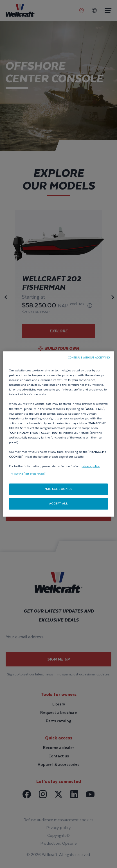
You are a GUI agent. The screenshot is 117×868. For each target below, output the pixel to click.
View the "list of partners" (28, 474)
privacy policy (91, 466)
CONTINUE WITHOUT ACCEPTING (89, 358)
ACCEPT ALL (59, 504)
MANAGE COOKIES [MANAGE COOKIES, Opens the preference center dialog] (58, 489)
